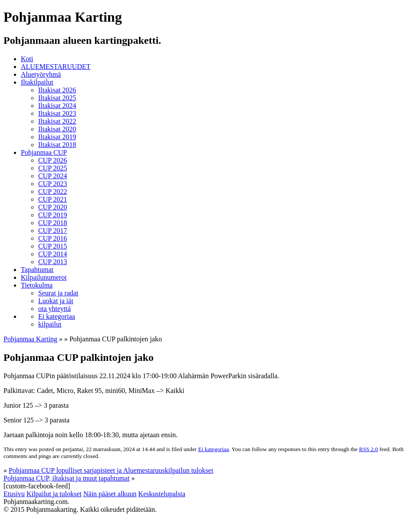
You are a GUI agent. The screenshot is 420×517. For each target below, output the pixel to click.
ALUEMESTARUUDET (56, 67)
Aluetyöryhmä (41, 74)
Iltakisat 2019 (57, 137)
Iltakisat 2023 (57, 113)
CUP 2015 (53, 246)
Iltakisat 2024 (57, 106)
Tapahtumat (37, 270)
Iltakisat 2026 (57, 90)
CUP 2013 (53, 262)
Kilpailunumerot (44, 277)
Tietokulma (37, 285)
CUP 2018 (53, 223)
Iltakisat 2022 (57, 121)
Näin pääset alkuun (110, 494)
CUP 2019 (53, 215)
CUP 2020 (53, 207)
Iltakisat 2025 (57, 98)
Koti (27, 59)
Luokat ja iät (56, 301)
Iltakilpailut (37, 82)
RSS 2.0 (369, 449)
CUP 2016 (53, 238)
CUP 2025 (53, 168)
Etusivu (14, 494)
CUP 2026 (53, 160)
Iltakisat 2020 (57, 129)
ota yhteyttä (54, 309)
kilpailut (50, 324)
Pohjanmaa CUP (44, 152)
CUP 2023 (53, 184)
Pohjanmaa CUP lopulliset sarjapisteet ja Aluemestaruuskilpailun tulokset (111, 470)
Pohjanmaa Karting (30, 339)
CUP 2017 (53, 231)
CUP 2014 (53, 254)
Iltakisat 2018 (57, 145)
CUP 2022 (53, 191)
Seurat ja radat (58, 293)
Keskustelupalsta (162, 494)
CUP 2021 (53, 199)
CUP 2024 (53, 176)
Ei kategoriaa (57, 316)
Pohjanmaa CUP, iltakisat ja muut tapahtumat (67, 478)
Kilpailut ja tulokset (54, 494)
